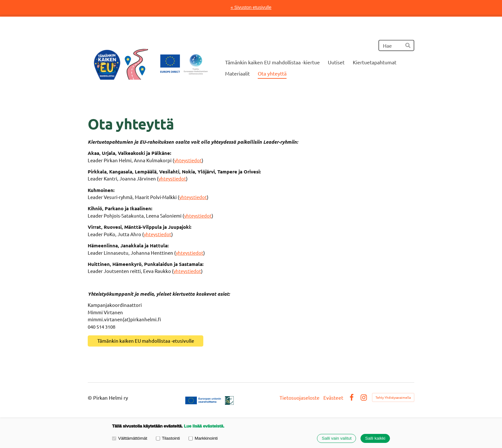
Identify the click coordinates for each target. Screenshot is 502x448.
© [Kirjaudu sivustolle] (90, 397)
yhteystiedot (188, 160)
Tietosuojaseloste (300, 397)
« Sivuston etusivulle (251, 7)
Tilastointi (168, 438)
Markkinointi (203, 438)
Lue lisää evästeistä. (204, 426)
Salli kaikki (375, 439)
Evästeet (333, 397)
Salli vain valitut (337, 439)
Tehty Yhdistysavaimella (393, 397)
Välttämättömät (130, 438)
